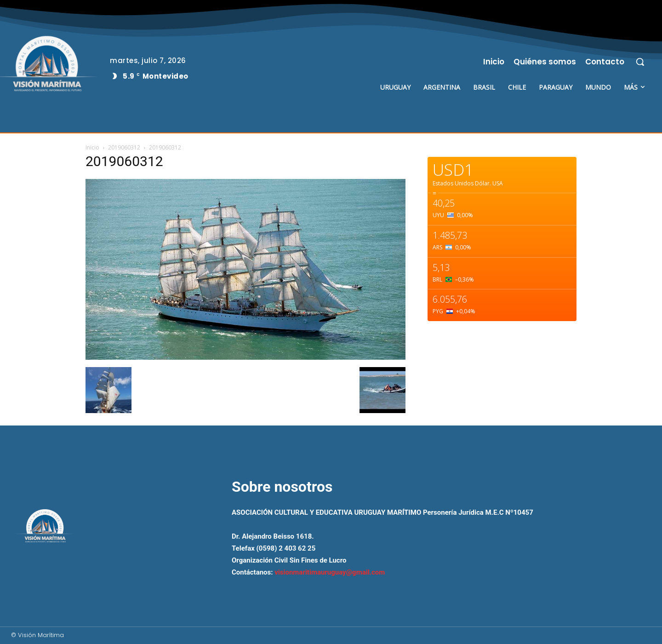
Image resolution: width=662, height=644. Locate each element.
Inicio (92, 147)
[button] (640, 62)
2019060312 (124, 147)
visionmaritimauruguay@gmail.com (330, 572)
